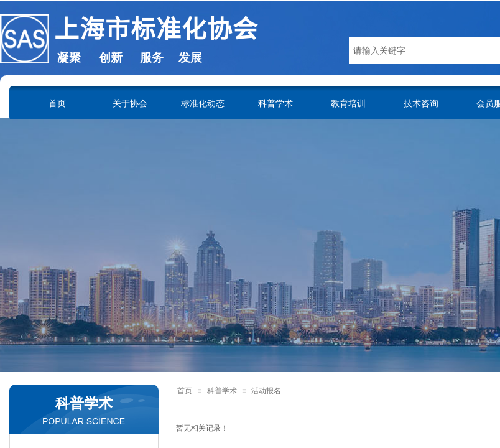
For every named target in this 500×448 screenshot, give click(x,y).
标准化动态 (203, 103)
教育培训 (348, 103)
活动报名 (266, 391)
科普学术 (275, 103)
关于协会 (130, 103)
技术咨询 (421, 103)
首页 (57, 103)
